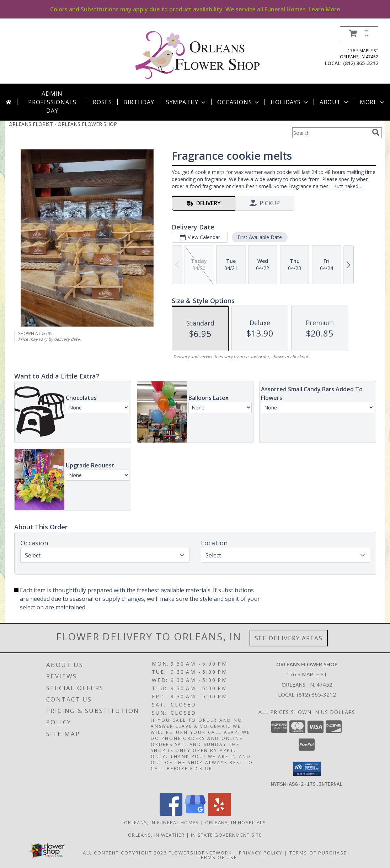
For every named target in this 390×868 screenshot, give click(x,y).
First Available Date (259, 237)
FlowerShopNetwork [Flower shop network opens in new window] (200, 852)
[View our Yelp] (219, 813)
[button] (359, 33)
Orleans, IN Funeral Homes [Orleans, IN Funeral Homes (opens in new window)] (162, 822)
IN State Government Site (226, 835)
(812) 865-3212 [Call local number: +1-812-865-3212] (361, 63)
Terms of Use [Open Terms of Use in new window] (217, 857)
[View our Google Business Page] (195, 813)
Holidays (290, 102)
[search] (376, 132)
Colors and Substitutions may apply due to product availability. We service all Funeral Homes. (195, 9)
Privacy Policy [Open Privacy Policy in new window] (261, 852)
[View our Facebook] (171, 813)
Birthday (139, 102)
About (335, 102)
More (373, 102)
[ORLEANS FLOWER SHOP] (198, 55)
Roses (102, 102)
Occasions (239, 102)
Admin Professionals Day (52, 102)
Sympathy (186, 102)
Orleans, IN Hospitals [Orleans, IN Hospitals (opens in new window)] (236, 822)
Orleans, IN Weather (156, 835)
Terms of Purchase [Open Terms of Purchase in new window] (318, 852)
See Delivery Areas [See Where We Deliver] (289, 638)
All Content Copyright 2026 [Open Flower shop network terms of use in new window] (125, 852)
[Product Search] (331, 133)
